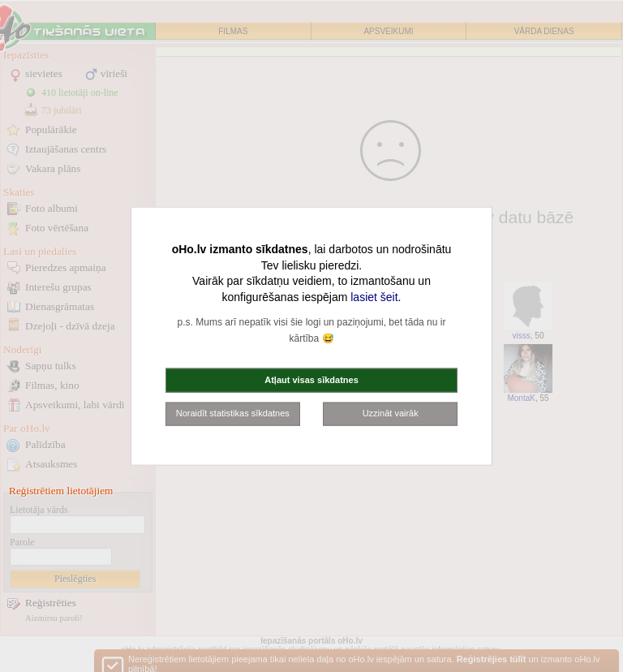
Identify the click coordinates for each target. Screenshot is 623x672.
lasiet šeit (374, 296)
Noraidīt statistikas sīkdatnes (233, 413)
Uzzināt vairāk (391, 413)
